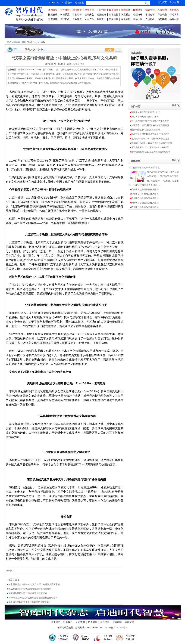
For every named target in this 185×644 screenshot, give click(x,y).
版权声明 (117, 622)
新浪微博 (77, 10)
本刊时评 (77, 15)
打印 (15, 49)
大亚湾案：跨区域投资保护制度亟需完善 (150, 125)
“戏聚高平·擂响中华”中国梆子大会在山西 (150, 139)
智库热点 (89, 15)
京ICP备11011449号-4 (116, 628)
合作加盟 (105, 622)
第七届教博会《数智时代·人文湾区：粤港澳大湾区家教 (34, 584)
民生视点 (77, 19)
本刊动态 (174, 10)
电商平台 (89, 10)
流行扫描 (65, 19)
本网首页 (53, 10)
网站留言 (129, 622)
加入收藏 (174, 2)
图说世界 (138, 10)
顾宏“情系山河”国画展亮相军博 (146, 130)
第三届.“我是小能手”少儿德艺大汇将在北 (150, 121)
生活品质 (126, 19)
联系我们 (68, 622)
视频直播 (126, 10)
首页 (24, 42)
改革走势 (114, 15)
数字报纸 (114, 10)
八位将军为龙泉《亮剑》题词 (145, 117)
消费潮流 (53, 19)
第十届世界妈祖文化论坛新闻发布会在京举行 (30, 602)
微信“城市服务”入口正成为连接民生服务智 (151, 152)
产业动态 (162, 15)
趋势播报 (162, 19)
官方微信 (65, 10)
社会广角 (89, 19)
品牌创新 (174, 19)
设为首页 (162, 2)
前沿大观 (138, 19)
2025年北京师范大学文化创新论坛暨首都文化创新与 (33, 598)
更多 (174, 105)
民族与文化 (33, 42)
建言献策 (101, 15)
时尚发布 (174, 15)
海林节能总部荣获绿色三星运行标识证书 (150, 134)
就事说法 (101, 19)
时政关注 (65, 15)
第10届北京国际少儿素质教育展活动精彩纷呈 (30, 589)
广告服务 (93, 622)
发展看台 (126, 15)
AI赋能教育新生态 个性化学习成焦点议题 (28, 593)
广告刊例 (101, 10)
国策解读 (53, 15)
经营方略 (138, 15)
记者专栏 (150, 10)
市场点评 (150, 15)
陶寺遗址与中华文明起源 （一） (146, 112)
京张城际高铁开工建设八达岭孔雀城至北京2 (152, 143)
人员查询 (162, 10)
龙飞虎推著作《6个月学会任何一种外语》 (151, 147)
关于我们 (56, 622)
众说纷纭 (150, 19)
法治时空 (114, 19)
